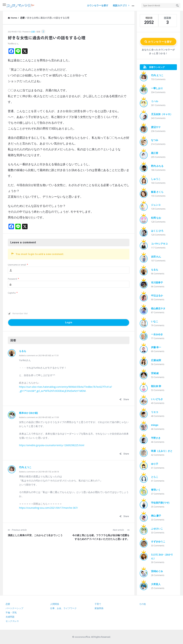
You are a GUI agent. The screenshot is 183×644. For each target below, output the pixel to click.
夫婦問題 (10, 617)
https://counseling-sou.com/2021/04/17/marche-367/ (48, 508)
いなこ (155, 321)
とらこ (155, 477)
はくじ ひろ (157, 231)
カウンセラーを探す (98, 5)
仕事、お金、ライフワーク (63, 608)
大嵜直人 (156, 584)
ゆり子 (155, 464)
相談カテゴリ (121, 5)
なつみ (155, 140)
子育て (98, 604)
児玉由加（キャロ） (162, 114)
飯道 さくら (157, 192)
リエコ (155, 412)
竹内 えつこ (25, 467)
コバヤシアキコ (159, 244)
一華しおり (157, 88)
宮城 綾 (155, 373)
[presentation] (34, 301)
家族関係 (99, 608)
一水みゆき (157, 334)
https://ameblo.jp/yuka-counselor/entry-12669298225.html (52, 445)
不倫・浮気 (11, 613)
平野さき (156, 438)
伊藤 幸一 (156, 347)
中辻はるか (157, 296)
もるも (23, 351)
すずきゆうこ (158, 542)
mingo (155, 425)
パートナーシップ (14, 608)
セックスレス (12, 621)
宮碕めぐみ (157, 571)
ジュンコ (156, 205)
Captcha (13, 293)
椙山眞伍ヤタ (158, 308)
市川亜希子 (157, 283)
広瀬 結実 (156, 360)
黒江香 (155, 153)
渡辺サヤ (156, 127)
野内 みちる (157, 166)
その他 (142, 604)
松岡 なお (156, 218)
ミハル (155, 101)
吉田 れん (156, 257)
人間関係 (55, 604)
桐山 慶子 (156, 516)
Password (13, 279)
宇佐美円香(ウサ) (160, 503)
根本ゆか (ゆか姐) (28, 413)
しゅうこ (156, 179)
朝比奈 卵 (156, 386)
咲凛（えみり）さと (162, 451)
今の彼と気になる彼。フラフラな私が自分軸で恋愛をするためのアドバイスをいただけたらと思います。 (101, 537)
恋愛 (33, 32)
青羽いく (156, 490)
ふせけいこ (157, 529)
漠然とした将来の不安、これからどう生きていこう (35, 535)
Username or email (18, 265)
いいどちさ (157, 399)
